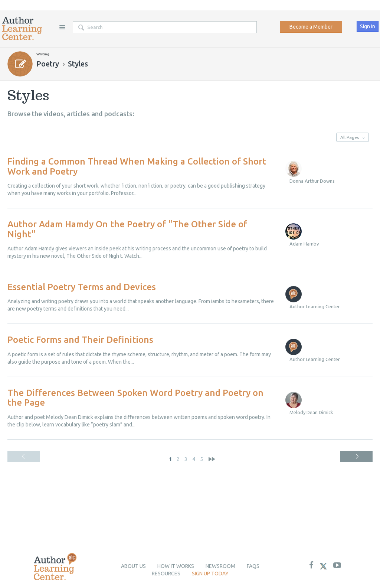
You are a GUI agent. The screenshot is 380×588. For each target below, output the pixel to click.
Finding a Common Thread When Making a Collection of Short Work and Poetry (137, 166)
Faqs (253, 566)
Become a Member (311, 27)
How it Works (176, 566)
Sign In (368, 26)
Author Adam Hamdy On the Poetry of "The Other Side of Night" (127, 229)
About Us (133, 566)
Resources (166, 574)
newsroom (220, 566)
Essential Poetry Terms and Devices (82, 287)
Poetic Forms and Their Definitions (80, 340)
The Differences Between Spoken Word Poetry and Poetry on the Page (135, 398)
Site (62, 27)
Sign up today (210, 574)
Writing (43, 54)
